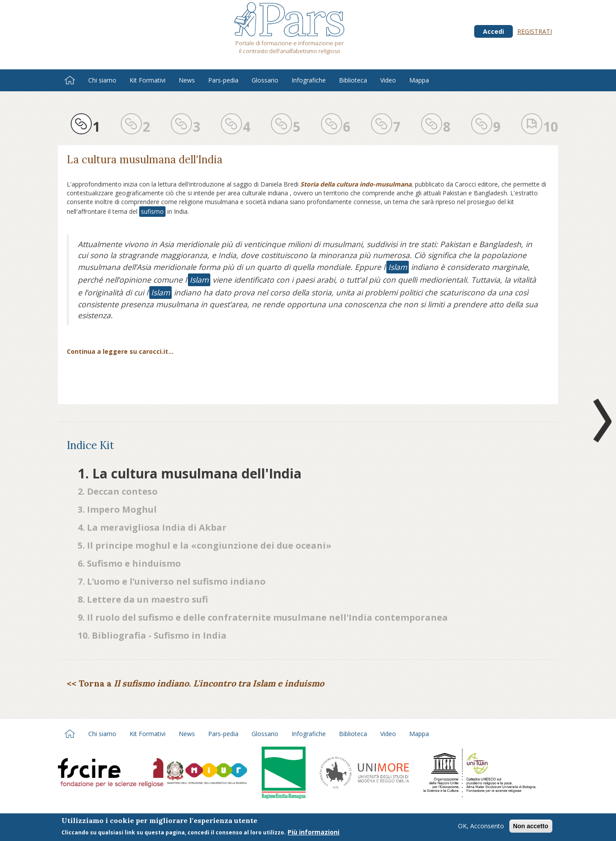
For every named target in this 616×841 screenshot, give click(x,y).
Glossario (265, 80)
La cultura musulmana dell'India (145, 160)
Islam (398, 267)
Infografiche (309, 80)
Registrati (535, 31)
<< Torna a (195, 683)
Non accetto (531, 828)
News (187, 80)
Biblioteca (353, 80)
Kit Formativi (148, 80)
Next (601, 420)
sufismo (152, 211)
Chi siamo (102, 80)
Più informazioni (313, 833)
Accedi (494, 31)
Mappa (419, 80)
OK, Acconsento (481, 828)
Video (388, 80)
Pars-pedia (223, 80)
